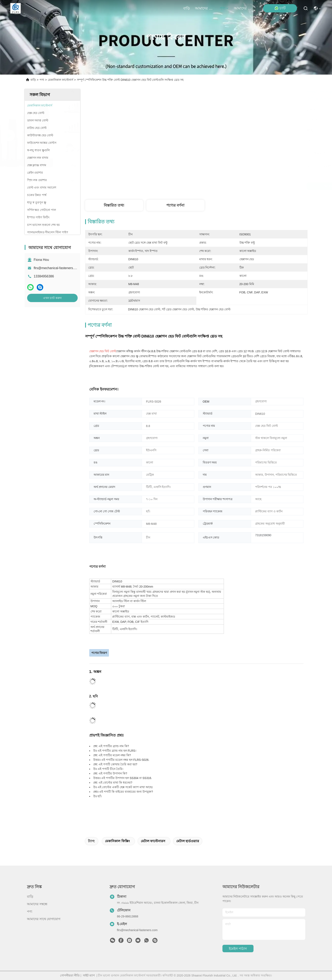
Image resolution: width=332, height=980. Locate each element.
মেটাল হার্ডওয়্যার (188, 841)
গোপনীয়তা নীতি (70, 975)
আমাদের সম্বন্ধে (205, 8)
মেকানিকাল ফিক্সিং (117, 841)
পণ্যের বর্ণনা (175, 205)
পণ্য (224, 8)
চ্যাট (280, 8)
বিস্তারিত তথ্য (114, 205)
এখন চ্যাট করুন (52, 298)
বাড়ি (187, 8)
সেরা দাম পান (235, 186)
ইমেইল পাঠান (238, 949)
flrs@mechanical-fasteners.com (57, 268)
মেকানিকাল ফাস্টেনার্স (60, 80)
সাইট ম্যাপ (89, 975)
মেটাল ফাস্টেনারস (153, 841)
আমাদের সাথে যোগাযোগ (244, 8)
